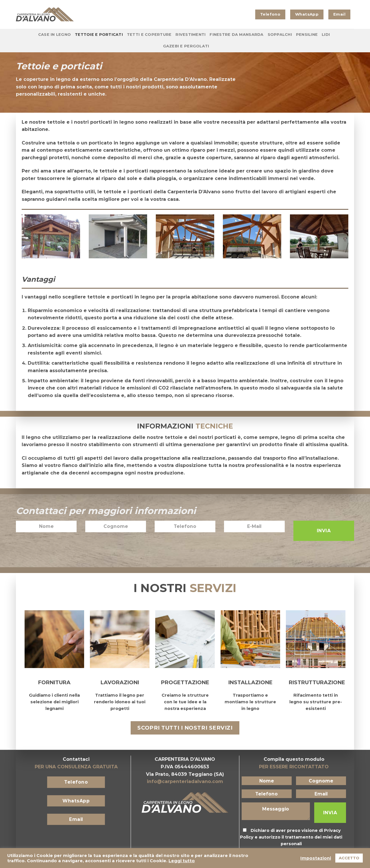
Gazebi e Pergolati (186, 46)
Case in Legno (54, 35)
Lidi (326, 35)
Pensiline (307, 35)
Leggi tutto (182, 861)
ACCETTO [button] (349, 858)
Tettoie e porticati (99, 35)
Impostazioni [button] (316, 858)
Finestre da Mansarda (236, 35)
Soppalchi (280, 35)
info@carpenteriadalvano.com (185, 781)
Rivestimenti (190, 35)
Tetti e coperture (149, 35)
